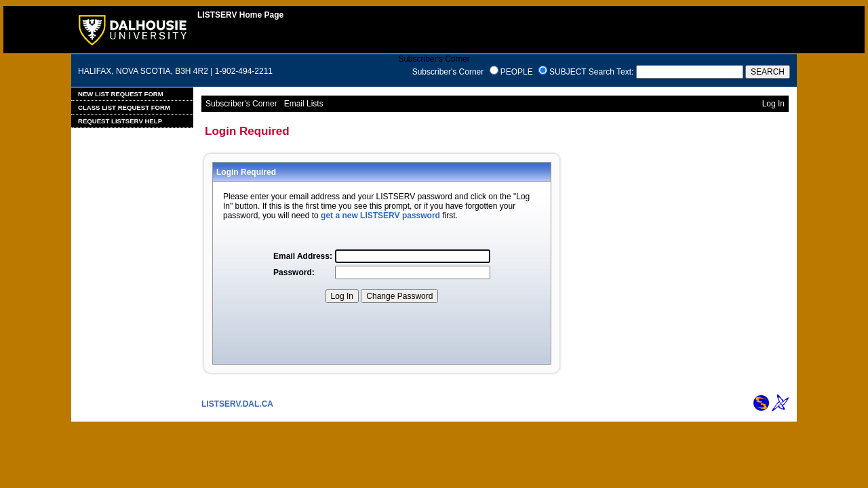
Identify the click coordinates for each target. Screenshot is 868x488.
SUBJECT (568, 72)
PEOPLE (517, 72)
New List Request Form (121, 94)
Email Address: (303, 256)
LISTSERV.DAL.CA (237, 404)
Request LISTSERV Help (120, 121)
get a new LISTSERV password (380, 216)
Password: (294, 272)
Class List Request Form (124, 107)
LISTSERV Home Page (240, 15)
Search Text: (611, 72)
